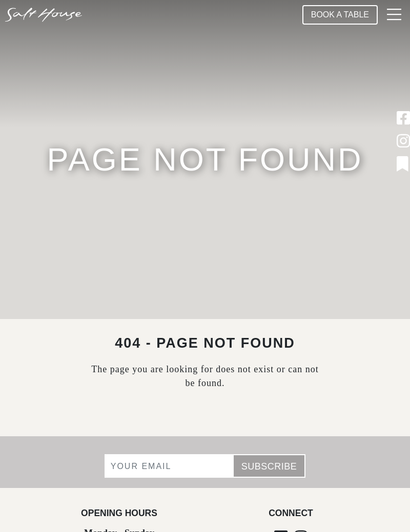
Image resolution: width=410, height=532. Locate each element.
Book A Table (340, 15)
